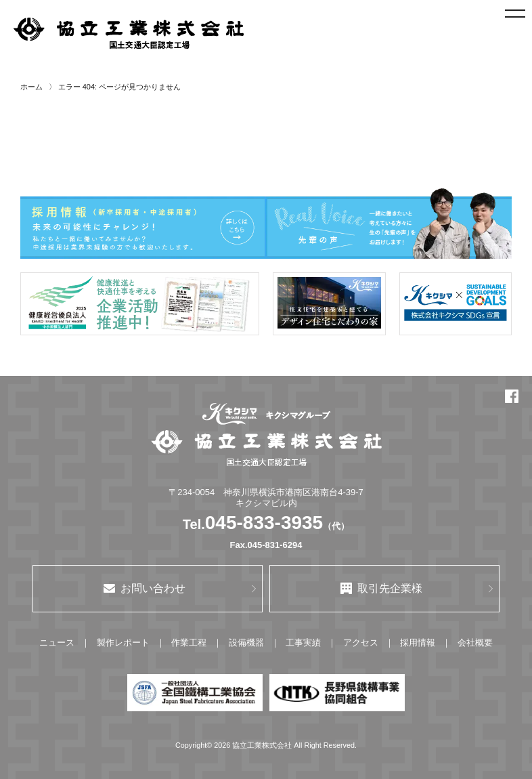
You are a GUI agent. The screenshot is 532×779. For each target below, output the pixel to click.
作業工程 (189, 643)
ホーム (31, 87)
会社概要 (475, 643)
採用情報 (418, 643)
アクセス (361, 643)
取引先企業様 (381, 588)
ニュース (57, 643)
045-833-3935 (264, 523)
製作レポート (123, 643)
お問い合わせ (145, 588)
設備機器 (246, 643)
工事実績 (303, 643)
